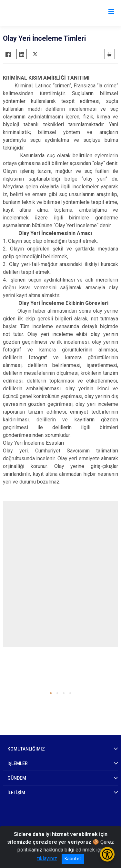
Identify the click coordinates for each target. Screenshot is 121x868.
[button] (51, 693)
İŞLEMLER (18, 763)
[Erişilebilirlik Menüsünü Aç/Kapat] (107, 854)
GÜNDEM (17, 778)
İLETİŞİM (16, 793)
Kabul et (73, 859)
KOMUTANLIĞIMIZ (26, 749)
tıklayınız (47, 858)
